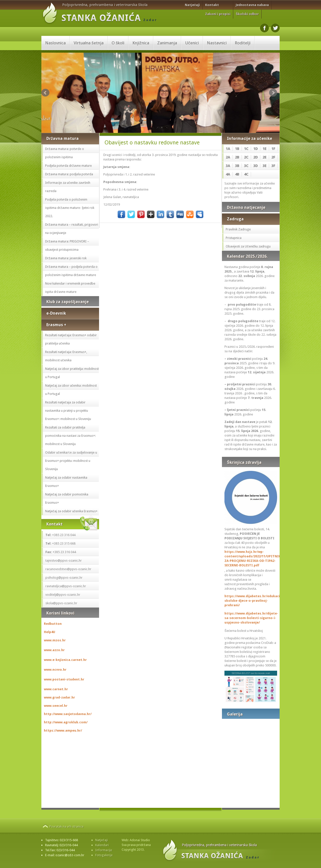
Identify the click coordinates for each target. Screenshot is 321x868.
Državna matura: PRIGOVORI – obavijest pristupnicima (67, 245)
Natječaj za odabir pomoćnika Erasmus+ (67, 498)
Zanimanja (167, 43)
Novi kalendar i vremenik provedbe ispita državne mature (70, 288)
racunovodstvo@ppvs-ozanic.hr (68, 569)
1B (237, 149)
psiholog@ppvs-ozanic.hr (64, 578)
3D (256, 166)
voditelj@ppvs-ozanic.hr (63, 595)
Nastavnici (217, 43)
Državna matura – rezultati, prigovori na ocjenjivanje (72, 229)
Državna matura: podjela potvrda (69, 174)
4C (246, 174)
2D (256, 157)
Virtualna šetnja (89, 43)
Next (273, 93)
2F (273, 157)
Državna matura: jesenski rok (66, 258)
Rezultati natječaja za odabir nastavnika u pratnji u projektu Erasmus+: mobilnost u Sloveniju (68, 411)
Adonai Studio (140, 840)
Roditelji (243, 43)
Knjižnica (141, 43)
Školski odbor (247, 14)
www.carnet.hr (56, 689)
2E (265, 157)
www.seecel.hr (56, 706)
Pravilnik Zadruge (238, 229)
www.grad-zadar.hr (59, 697)
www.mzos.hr (55, 640)
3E (265, 166)
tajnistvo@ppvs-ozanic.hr (64, 560)
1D (256, 149)
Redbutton (53, 624)
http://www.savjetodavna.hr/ (68, 714)
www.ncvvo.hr (55, 670)
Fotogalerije (104, 855)
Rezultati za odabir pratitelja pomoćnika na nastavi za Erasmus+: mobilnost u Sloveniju (70, 436)
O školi (118, 43)
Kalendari (102, 845)
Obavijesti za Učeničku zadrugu (248, 246)
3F (273, 166)
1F (273, 149)
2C (246, 157)
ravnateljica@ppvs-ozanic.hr (66, 586)
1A (228, 149)
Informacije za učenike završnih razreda (68, 187)
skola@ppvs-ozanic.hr (61, 603)
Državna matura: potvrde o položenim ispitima (65, 153)
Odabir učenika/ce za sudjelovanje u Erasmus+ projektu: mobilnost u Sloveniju (71, 461)
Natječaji (192, 5)
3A (228, 166)
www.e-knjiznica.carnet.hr (65, 660)
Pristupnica (234, 238)
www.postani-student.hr (64, 679)
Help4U (50, 632)
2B (237, 157)
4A (228, 174)
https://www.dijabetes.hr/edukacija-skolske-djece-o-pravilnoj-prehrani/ (251, 601)
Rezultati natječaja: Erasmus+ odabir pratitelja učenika (71, 339)
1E (265, 149)
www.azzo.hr (54, 650)
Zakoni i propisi (218, 14)
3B (237, 166)
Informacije (104, 850)
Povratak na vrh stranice (66, 827)
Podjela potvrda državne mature (68, 166)
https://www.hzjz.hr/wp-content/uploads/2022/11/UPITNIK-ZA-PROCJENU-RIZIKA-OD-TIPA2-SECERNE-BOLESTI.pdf (251, 558)
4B (237, 174)
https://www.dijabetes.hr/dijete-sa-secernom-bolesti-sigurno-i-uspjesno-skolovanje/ (251, 618)
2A (228, 157)
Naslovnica (55, 43)
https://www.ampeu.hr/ (63, 730)
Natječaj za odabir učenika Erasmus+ (71, 511)
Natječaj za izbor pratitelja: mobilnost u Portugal (72, 373)
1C (246, 149)
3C (246, 166)
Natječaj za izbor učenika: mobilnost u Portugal (71, 390)
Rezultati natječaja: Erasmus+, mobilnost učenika (66, 356)
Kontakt (212, 5)
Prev (45, 93)
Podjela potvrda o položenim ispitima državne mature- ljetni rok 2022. (70, 208)
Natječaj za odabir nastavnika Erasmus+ (66, 482)
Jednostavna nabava (252, 5)
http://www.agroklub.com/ (66, 722)
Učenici (192, 43)
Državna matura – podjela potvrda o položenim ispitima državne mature (71, 271)
